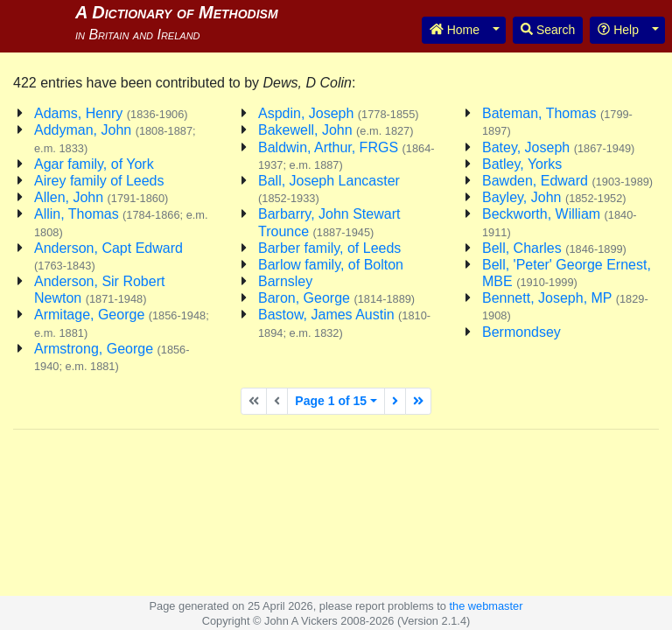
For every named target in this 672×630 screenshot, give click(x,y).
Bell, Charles (554, 248)
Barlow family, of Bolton (331, 265)
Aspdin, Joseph (339, 113)
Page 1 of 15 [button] (331, 401)
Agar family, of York (94, 164)
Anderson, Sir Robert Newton (99, 290)
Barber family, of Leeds (329, 248)
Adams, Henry (111, 113)
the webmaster (486, 606)
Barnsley (285, 281)
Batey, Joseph (558, 147)
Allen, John (101, 197)
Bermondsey (521, 332)
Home (455, 30)
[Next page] (395, 401)
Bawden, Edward (567, 181)
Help (618, 30)
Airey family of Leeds (99, 181)
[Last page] (418, 401)
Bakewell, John (336, 130)
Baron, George (336, 298)
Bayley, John (554, 197)
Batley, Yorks (522, 164)
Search (548, 30)
